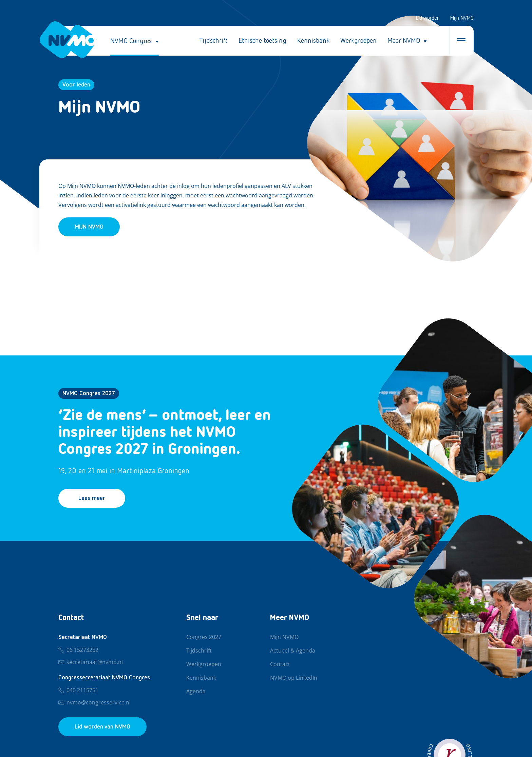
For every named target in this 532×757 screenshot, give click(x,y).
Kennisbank (313, 41)
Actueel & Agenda (293, 651)
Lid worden (428, 18)
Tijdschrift (213, 41)
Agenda (196, 692)
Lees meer (92, 498)
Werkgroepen (358, 41)
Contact (280, 664)
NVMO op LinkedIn (294, 678)
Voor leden (76, 85)
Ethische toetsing (262, 41)
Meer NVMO (404, 41)
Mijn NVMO (462, 18)
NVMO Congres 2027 (89, 393)
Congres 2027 (204, 637)
